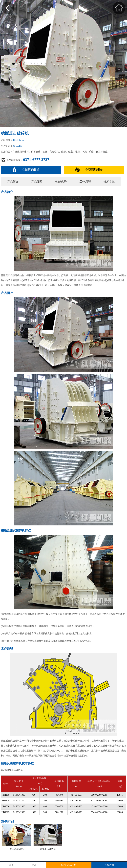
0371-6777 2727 (36, 160)
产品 (34, 865)
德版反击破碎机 (48, 849)
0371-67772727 (69, 865)
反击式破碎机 (17, 849)
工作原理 (85, 182)
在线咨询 (109, 865)
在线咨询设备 (31, 170)
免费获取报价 (94, 170)
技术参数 (109, 182)
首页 (11, 865)
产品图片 (37, 182)
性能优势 (61, 182)
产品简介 (13, 182)
